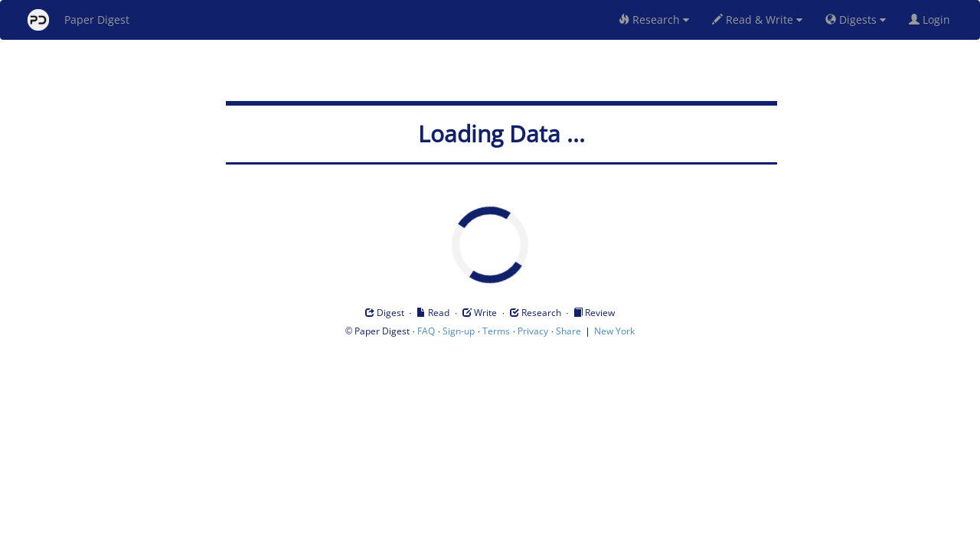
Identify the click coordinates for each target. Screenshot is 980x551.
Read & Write (757, 20)
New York (614, 331)
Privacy (533, 331)
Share (568, 331)
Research (654, 20)
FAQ (426, 331)
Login (933, 20)
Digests (856, 20)
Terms (496, 331)
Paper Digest (78, 20)
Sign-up (459, 331)
